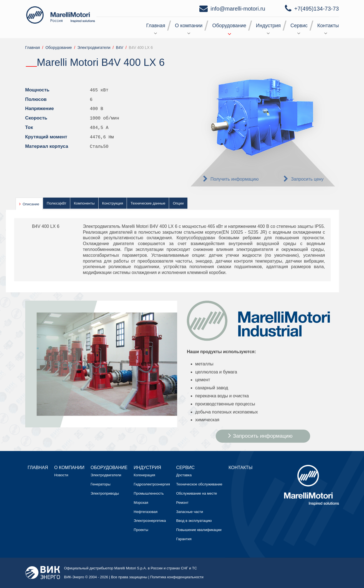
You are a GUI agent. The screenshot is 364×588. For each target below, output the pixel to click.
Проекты (141, 530)
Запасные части (189, 512)
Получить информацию (235, 179)
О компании (189, 26)
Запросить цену (307, 179)
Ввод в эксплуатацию (194, 521)
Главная (156, 26)
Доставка (184, 475)
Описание (31, 204)
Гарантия (184, 539)
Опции (178, 203)
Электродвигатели (106, 475)
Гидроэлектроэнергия (152, 484)
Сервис (299, 26)
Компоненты (84, 203)
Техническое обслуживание (199, 484)
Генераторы (101, 484)
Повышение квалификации (199, 530)
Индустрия (268, 26)
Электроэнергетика (150, 521)
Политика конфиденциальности (177, 577)
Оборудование (229, 26)
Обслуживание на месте (196, 493)
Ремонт (182, 503)
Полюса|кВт (57, 203)
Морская (141, 503)
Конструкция (113, 203)
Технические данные (148, 203)
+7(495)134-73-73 (317, 9)
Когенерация (145, 475)
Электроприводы (105, 493)
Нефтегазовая (146, 512)
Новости (61, 475)
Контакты (328, 26)
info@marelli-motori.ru (238, 9)
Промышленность (149, 493)
